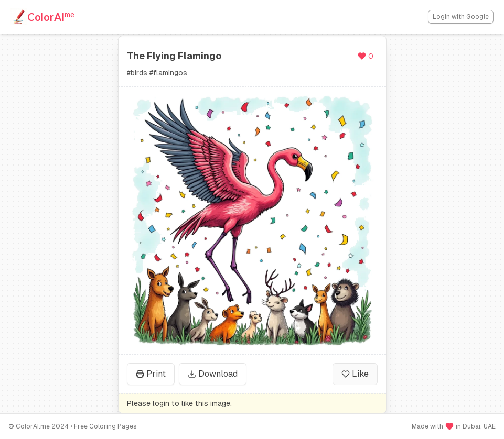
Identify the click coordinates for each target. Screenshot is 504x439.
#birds (137, 73)
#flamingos (168, 73)
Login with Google (461, 17)
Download (213, 374)
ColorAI (51, 16)
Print (151, 374)
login (161, 403)
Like (355, 374)
